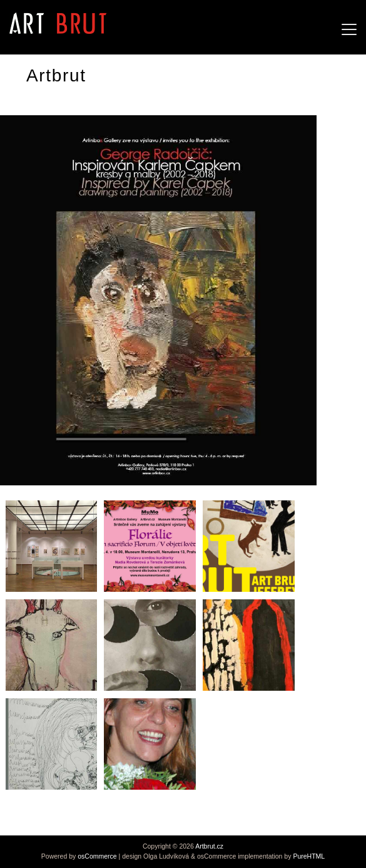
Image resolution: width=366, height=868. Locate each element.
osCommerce (97, 856)
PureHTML (309, 856)
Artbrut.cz (209, 846)
